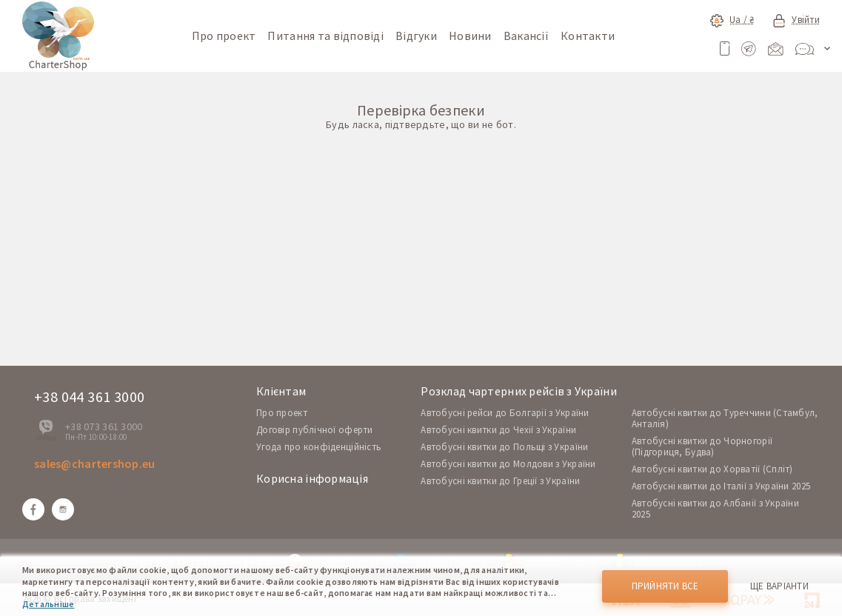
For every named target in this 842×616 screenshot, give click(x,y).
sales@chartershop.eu (95, 463)
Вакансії (526, 36)
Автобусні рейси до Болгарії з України (505, 413)
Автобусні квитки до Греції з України (500, 481)
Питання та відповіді (325, 36)
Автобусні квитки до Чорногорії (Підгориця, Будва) (702, 446)
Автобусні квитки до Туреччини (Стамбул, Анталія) (725, 418)
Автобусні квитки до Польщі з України (504, 447)
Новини (470, 36)
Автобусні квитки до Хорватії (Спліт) (712, 469)
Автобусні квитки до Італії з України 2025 (721, 486)
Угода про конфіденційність (319, 447)
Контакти (588, 36)
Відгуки (416, 36)
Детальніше (48, 604)
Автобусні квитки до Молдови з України (508, 464)
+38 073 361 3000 (104, 426)
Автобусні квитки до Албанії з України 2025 (715, 509)
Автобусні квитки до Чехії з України (498, 430)
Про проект (224, 36)
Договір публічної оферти (315, 430)
